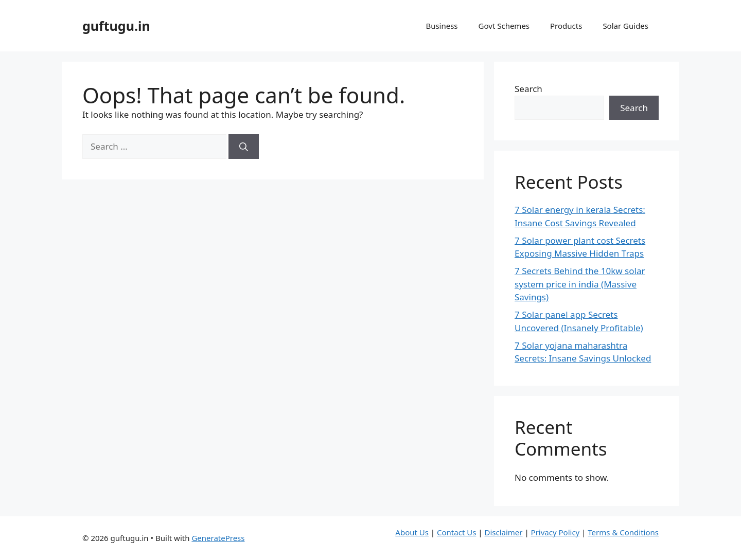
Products (566, 26)
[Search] (244, 147)
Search (528, 89)
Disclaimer (503, 532)
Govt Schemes (504, 26)
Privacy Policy (555, 532)
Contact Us (456, 532)
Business (442, 26)
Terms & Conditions (623, 532)
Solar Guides (625, 26)
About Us (412, 532)
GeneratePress (218, 538)
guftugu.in (116, 26)
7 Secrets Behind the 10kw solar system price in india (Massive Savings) (580, 284)
